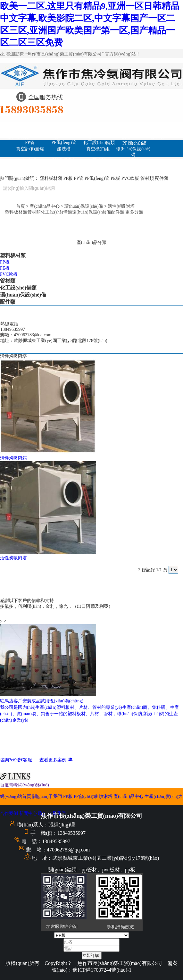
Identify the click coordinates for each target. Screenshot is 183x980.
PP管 (30, 142)
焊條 (135, 160)
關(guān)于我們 (55, 125)
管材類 (157, 137)
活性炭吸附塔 (64, 160)
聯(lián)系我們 (102, 172)
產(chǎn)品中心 (165, 131)
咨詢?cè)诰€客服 (19, 760)
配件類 (99, 160)
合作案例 (102, 166)
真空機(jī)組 (98, 149)
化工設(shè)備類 (99, 142)
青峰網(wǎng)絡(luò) (29, 785)
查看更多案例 (56, 760)
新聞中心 (138, 166)
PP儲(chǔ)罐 (128, 125)
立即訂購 (91, 955)
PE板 (87, 137)
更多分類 (134, 212)
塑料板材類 (18, 137)
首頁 (21, 206)
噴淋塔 (165, 125)
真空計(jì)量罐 (30, 149)
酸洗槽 (64, 149)
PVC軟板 (122, 137)
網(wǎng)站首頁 (18, 125)
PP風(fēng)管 (64, 142)
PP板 (91, 125)
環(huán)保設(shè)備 (133, 152)
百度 (4, 785)
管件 (30, 166)
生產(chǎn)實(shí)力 (65, 170)
